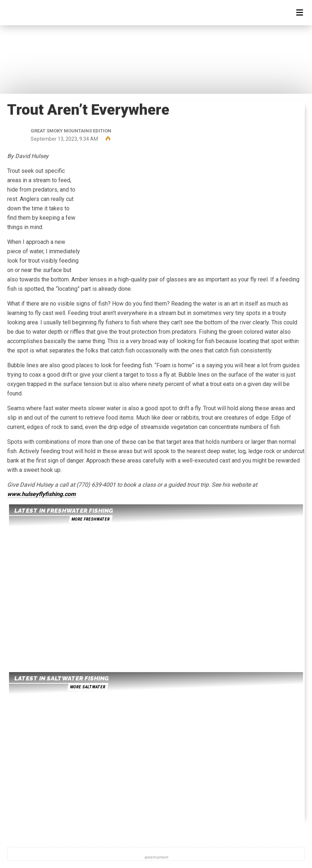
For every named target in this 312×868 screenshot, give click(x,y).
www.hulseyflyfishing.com (41, 494)
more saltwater (88, 687)
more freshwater (90, 519)
